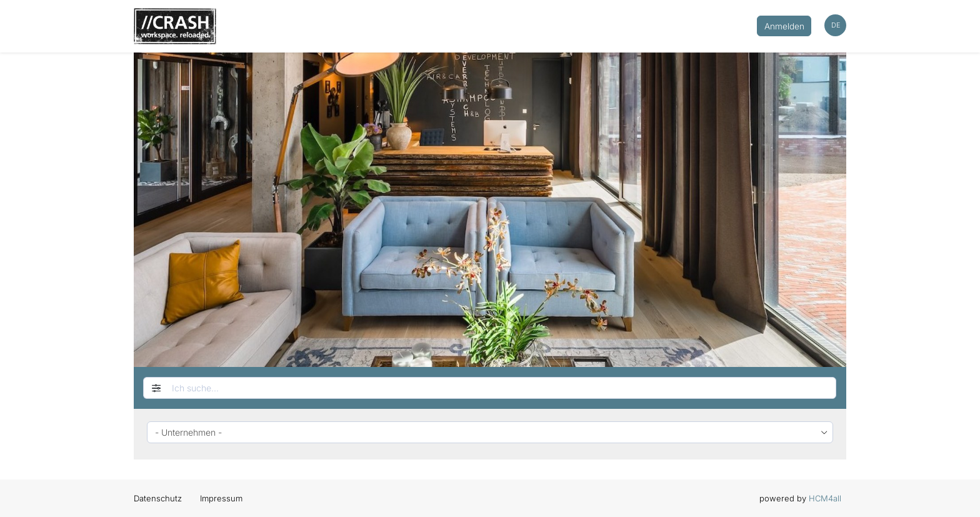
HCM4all (825, 498)
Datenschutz (158, 498)
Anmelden (784, 26)
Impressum (221, 498)
